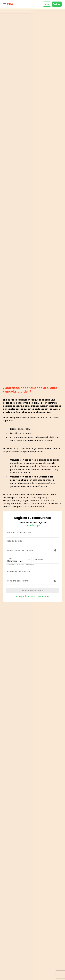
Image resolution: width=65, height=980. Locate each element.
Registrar (57, 4)
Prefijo (9, 558)
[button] (32, 541)
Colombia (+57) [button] (15, 561)
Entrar (47, 4)
